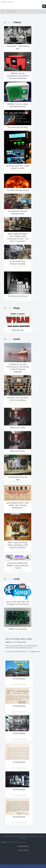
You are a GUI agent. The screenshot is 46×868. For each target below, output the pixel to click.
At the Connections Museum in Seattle (18, 263)
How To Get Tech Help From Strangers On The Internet (18, 603)
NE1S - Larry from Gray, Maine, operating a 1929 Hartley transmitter (18, 545)
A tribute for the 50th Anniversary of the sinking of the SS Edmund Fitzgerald (18, 368)
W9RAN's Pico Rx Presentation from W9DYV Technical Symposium (18, 76)
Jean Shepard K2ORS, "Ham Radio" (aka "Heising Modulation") (18, 505)
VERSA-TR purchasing (18, 629)
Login (42, 2)
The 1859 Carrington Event (18, 190)
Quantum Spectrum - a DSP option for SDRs (18, 167)
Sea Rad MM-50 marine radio (18, 478)
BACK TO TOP (23, 850)
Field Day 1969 (18, 330)
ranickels (24, 685)
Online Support (24, 846)
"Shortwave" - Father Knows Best (18, 47)
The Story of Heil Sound (18, 296)
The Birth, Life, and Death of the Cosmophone (18, 399)
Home (3, 11)
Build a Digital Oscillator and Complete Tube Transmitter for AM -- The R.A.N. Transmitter (18, 238)
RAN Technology (7, 2)
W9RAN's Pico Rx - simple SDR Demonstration (18, 105)
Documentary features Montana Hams (18, 212)
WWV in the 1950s (18, 428)
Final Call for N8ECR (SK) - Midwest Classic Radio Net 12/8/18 (18, 565)
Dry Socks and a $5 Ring (18, 127)
